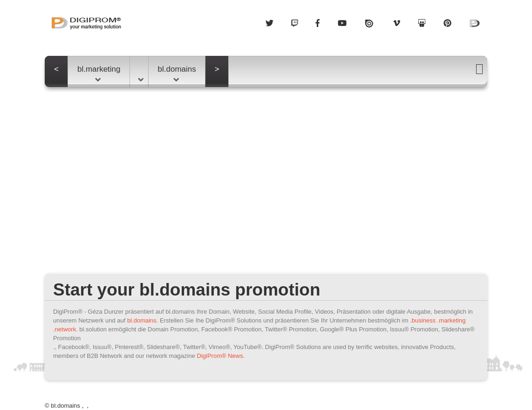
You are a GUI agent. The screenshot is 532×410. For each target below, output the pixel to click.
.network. (65, 329)
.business (423, 320)
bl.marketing (99, 73)
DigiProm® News (220, 356)
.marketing (452, 320)
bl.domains (177, 73)
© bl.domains (62, 406)
